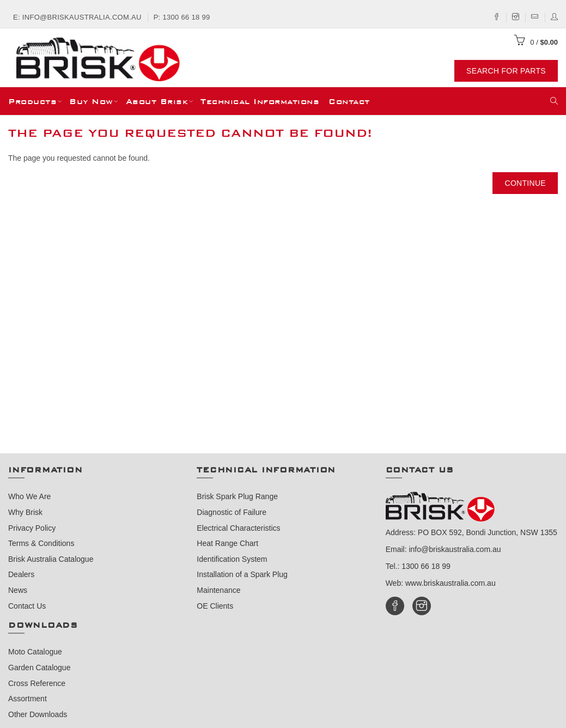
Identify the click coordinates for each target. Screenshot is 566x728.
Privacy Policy (32, 528)
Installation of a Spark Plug (242, 574)
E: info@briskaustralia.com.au (77, 17)
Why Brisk (25, 512)
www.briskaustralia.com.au (451, 583)
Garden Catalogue (39, 668)
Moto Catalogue (35, 652)
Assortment (28, 699)
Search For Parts (506, 71)
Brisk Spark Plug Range (237, 496)
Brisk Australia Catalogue (51, 559)
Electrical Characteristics (238, 528)
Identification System (232, 559)
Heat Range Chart (227, 543)
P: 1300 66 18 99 (182, 17)
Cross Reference (37, 683)
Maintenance (218, 590)
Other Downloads (38, 714)
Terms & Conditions (41, 543)
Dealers (21, 574)
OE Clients (215, 606)
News (18, 590)
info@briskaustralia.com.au (455, 549)
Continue (525, 183)
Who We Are (29, 496)
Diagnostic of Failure (232, 512)
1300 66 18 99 (426, 566)
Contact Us (27, 606)
